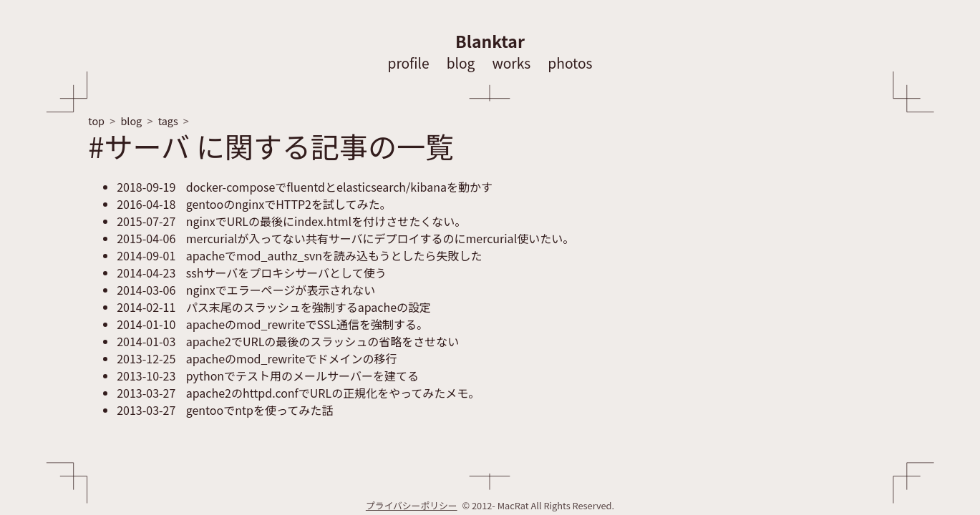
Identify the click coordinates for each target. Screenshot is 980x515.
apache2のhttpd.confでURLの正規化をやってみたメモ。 (298, 393)
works (511, 63)
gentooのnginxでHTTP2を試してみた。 (254, 204)
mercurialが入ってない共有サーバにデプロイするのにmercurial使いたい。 (345, 238)
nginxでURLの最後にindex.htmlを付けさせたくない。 (291, 221)
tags (168, 121)
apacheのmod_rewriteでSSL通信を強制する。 (272, 324)
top (96, 121)
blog (461, 63)
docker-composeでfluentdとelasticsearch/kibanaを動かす (305, 187)
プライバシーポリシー (412, 505)
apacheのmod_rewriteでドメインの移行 (257, 358)
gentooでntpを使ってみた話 (225, 410)
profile (408, 63)
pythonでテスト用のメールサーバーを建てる (268, 376)
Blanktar (490, 41)
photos (570, 63)
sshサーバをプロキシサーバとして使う (251, 273)
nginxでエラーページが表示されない (246, 290)
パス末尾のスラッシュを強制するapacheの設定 (274, 307)
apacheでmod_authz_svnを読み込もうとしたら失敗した (299, 255)
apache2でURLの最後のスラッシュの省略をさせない (288, 341)
